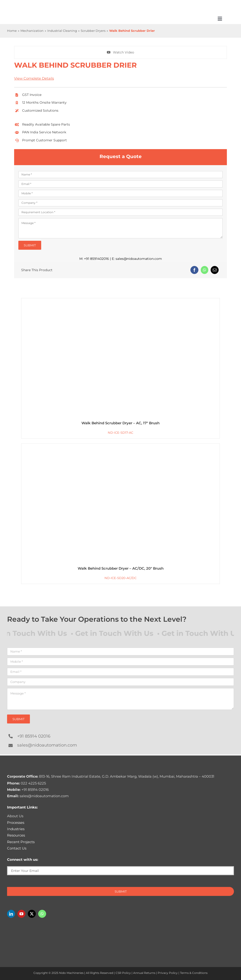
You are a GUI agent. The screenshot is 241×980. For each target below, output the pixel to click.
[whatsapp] (42, 914)
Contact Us (17, 848)
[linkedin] (11, 914)
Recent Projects (21, 842)
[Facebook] (194, 270)
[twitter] (32, 914)
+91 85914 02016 (34, 736)
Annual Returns (144, 973)
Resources (16, 835)
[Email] (215, 270)
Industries (16, 829)
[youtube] (21, 914)
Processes (16, 823)
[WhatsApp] (205, 270)
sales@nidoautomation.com (139, 259)
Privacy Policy (168, 973)
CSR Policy (123, 973)
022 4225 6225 (26, 783)
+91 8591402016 (96, 259)
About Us (15, 816)
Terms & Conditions (194, 973)
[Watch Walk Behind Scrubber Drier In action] (120, 52)
